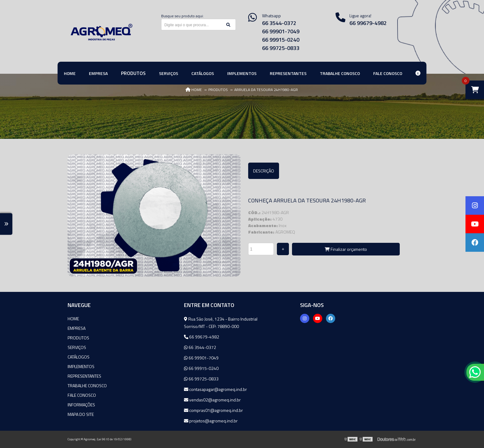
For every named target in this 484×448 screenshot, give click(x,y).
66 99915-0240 (281, 40)
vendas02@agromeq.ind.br (212, 400)
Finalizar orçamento (346, 249)
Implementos (81, 366)
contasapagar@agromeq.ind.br (215, 389)
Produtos (78, 338)
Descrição (264, 171)
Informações (81, 405)
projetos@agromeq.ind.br (211, 421)
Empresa (77, 328)
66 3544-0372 (279, 23)
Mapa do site (81, 414)
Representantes (84, 376)
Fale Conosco (82, 395)
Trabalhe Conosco (87, 386)
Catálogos (79, 357)
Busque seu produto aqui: (182, 16)
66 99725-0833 (281, 48)
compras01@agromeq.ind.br (213, 410)
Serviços (77, 347)
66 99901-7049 (281, 31)
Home (73, 319)
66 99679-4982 (368, 23)
